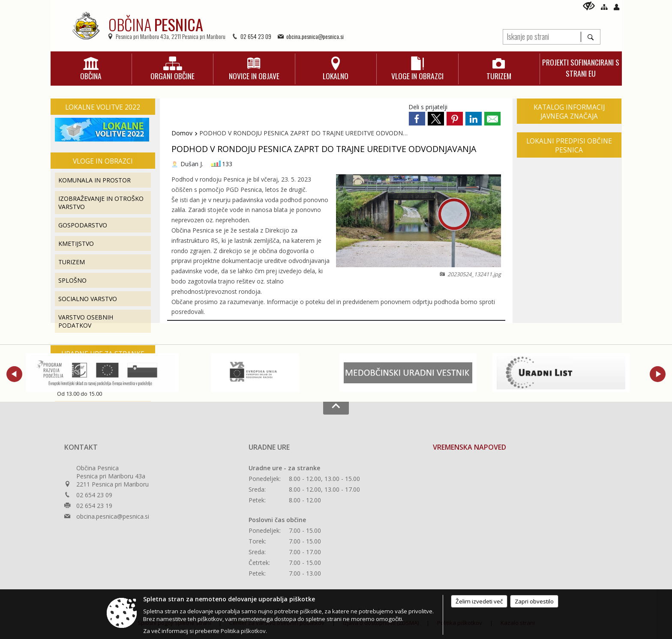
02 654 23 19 (94, 506)
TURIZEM (72, 262)
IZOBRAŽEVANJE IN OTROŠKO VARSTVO (101, 203)
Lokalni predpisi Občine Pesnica (569, 146)
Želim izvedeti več (479, 601)
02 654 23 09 (256, 36)
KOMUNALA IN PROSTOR (94, 180)
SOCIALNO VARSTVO (88, 299)
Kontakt (81, 447)
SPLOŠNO (72, 280)
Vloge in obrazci (103, 161)
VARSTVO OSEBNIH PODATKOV (86, 321)
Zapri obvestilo (534, 601)
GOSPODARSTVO (83, 225)
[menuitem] (91, 69)
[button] (14, 374)
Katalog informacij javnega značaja (569, 112)
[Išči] (590, 37)
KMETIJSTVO (76, 243)
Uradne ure (269, 447)
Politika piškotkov (243, 631)
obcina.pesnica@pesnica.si (315, 36)
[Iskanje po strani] (542, 36)
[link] (417, 119)
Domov (182, 133)
